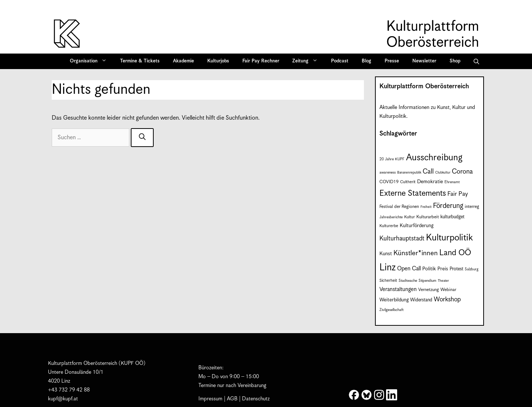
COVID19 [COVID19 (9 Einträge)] (389, 182)
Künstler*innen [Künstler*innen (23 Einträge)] (416, 253)
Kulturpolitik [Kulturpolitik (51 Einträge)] (449, 238)
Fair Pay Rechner (261, 61)
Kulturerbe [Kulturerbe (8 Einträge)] (389, 226)
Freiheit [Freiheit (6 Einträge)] (426, 207)
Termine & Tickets (140, 61)
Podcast (340, 61)
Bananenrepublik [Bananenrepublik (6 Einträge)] (409, 173)
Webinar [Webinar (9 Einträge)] (448, 290)
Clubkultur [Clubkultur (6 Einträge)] (443, 173)
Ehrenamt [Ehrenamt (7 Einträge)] (452, 182)
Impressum (210, 399)
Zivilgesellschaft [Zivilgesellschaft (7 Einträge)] (391, 310)
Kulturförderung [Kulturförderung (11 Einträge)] (417, 226)
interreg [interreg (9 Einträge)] (472, 207)
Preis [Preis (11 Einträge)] (443, 269)
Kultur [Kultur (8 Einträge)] (410, 217)
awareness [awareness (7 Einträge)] (388, 172)
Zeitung (307, 61)
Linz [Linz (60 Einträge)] (388, 268)
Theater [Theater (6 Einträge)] (443, 281)
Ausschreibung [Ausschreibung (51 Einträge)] (434, 158)
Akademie (183, 61)
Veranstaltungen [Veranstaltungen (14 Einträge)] (398, 289)
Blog (366, 61)
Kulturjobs (218, 61)
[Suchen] (142, 138)
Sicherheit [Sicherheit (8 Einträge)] (388, 281)
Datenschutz (256, 399)
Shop (455, 61)
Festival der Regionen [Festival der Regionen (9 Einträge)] (399, 207)
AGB (232, 399)
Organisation (91, 61)
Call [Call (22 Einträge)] (428, 172)
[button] (476, 61)
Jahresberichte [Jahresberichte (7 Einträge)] (391, 217)
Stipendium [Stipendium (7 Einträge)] (427, 281)
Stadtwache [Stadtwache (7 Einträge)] (408, 281)
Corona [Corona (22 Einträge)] (462, 172)
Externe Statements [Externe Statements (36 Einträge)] (413, 193)
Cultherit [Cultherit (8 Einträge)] (408, 182)
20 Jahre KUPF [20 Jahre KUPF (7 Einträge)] (392, 159)
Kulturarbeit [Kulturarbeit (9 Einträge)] (428, 217)
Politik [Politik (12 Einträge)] (429, 269)
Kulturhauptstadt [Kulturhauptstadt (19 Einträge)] (402, 239)
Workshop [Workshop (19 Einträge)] (447, 300)
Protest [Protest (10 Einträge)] (456, 269)
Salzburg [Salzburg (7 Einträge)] (472, 269)
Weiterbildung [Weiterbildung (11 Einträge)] (394, 300)
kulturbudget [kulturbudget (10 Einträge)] (452, 217)
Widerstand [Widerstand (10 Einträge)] (421, 300)
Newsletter (424, 61)
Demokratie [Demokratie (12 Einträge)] (430, 182)
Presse (392, 61)
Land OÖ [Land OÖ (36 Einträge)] (455, 253)
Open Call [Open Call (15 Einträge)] (409, 269)
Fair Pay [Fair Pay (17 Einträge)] (458, 194)
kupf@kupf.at (63, 399)
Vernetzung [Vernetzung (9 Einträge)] (429, 290)
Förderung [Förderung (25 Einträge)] (448, 206)
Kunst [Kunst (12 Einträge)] (386, 254)
